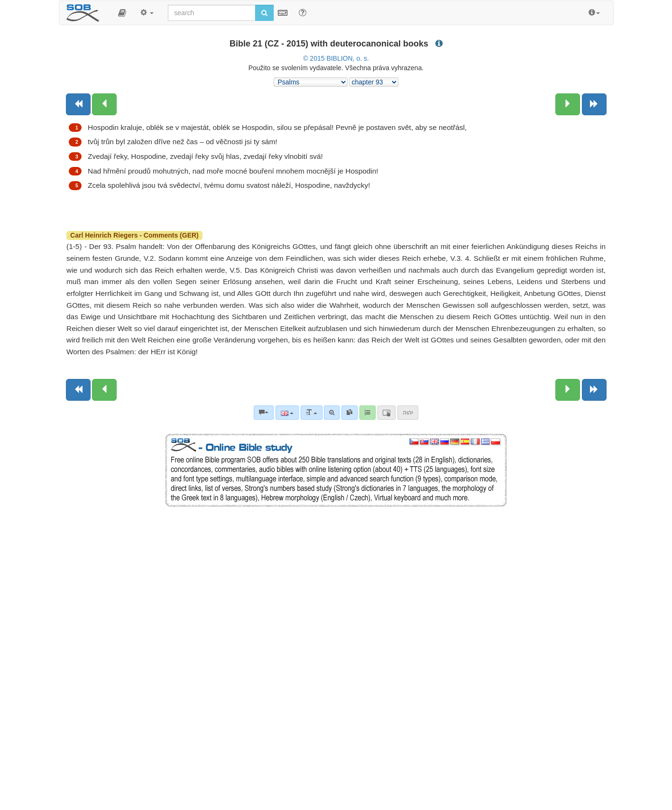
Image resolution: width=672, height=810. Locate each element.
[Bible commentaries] (264, 413)
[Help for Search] (303, 12)
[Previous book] (78, 104)
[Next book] (594, 104)
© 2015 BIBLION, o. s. (336, 58)
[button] (122, 13)
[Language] (287, 413)
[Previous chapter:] (104, 104)
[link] (350, 413)
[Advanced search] (332, 413)
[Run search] (264, 13)
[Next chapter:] (568, 104)
